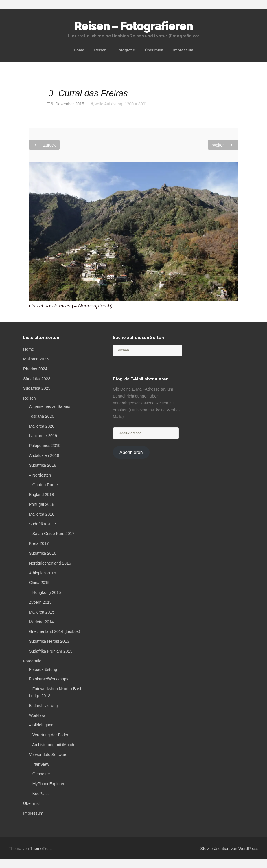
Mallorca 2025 (36, 359)
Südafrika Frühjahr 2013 (51, 651)
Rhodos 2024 (35, 369)
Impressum (183, 50)
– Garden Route (43, 485)
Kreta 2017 (39, 543)
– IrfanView (39, 764)
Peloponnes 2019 (45, 446)
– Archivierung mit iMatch (51, 745)
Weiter (223, 145)
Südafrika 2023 (37, 379)
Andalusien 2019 (44, 455)
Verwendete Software (48, 755)
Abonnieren (131, 452)
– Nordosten (40, 475)
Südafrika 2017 (43, 524)
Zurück (44, 145)
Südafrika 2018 (43, 465)
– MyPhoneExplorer (47, 784)
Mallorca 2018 (42, 514)
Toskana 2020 (42, 416)
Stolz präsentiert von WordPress (230, 849)
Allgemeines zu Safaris (49, 406)
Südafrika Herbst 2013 (49, 641)
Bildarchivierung (43, 706)
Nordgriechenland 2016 (50, 563)
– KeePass (39, 794)
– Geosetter (39, 774)
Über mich (154, 50)
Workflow (37, 715)
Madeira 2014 (41, 622)
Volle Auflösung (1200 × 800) (120, 104)
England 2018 (41, 495)
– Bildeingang (41, 725)
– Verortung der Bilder (49, 735)
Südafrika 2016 (43, 553)
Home (79, 50)
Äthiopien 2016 (42, 573)
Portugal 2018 (42, 504)
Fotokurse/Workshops (49, 679)
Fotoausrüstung (43, 669)
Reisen (101, 50)
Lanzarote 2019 (43, 436)
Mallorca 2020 (42, 426)
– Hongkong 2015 (45, 592)
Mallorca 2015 (42, 612)
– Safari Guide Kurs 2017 (52, 534)
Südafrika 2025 (37, 388)
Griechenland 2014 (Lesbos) (55, 631)
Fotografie (126, 50)
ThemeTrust (41, 849)
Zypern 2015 (40, 602)
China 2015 (39, 583)
